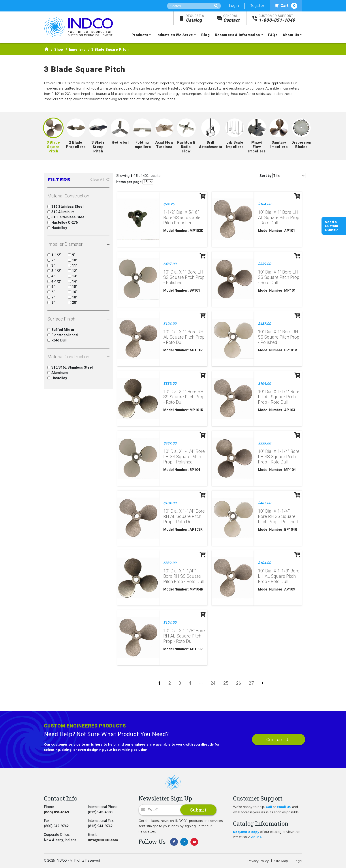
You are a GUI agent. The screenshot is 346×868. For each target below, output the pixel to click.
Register (257, 6)
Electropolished (63, 335)
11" (73, 265)
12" (73, 271)
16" (73, 292)
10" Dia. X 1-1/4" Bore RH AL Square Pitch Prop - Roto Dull (184, 516)
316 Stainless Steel (65, 207)
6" (51, 292)
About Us (291, 35)
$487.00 (170, 264)
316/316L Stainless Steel (70, 367)
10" (73, 260)
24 (213, 683)
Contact (231, 18)
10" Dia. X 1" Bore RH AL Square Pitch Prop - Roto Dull (184, 337)
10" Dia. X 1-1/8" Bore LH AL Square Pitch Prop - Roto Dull (279, 576)
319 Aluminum (61, 212)
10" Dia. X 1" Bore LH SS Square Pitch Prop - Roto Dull (279, 277)
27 (251, 683)
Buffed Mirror (61, 330)
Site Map (281, 861)
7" (51, 297)
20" (73, 303)
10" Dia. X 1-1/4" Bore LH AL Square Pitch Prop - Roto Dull (279, 397)
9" (72, 255)
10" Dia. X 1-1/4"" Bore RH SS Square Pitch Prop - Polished (278, 516)
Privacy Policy (258, 861)
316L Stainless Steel (66, 217)
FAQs (273, 35)
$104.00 (264, 204)
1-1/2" (54, 255)
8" (51, 303)
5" (51, 287)
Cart (286, 6)
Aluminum (58, 373)
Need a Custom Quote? (331, 226)
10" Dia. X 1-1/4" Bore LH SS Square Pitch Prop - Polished (184, 457)
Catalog (195, 18)
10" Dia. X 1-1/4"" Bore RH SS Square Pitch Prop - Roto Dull (184, 576)
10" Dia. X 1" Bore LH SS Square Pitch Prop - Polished (184, 277)
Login (234, 6)
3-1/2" (54, 271)
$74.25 (169, 204)
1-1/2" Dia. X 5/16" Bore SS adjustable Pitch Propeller (182, 217)
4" (51, 276)
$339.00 (264, 264)
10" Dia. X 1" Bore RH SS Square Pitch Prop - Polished (279, 337)
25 (226, 683)
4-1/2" (54, 281)
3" (51, 265)
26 (239, 683)
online (256, 837)
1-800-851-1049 (277, 18)
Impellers (77, 50)
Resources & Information (237, 35)
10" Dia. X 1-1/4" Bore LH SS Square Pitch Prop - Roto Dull (279, 457)
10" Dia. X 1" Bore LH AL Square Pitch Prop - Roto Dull (279, 217)
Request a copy (246, 832)
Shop (59, 50)
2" (51, 260)
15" (73, 287)
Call (269, 807)
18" (73, 297)
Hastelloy (57, 228)
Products (140, 35)
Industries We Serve (175, 35)
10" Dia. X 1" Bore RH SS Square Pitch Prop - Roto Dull (184, 397)
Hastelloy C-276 (63, 222)
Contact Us (279, 739)
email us (284, 807)
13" (73, 276)
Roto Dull (57, 340)
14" (73, 281)
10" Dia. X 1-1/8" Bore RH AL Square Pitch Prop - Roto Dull (184, 636)
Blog (205, 35)
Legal (298, 861)
